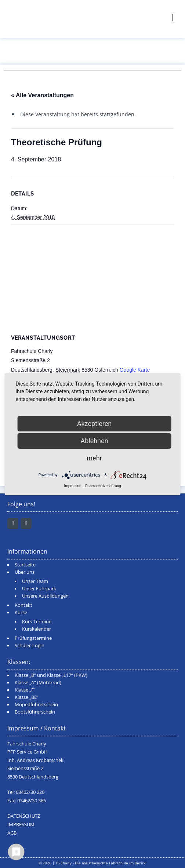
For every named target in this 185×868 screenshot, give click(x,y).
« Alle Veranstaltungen (42, 95)
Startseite (25, 565)
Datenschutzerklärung (103, 486)
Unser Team (35, 581)
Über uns (25, 572)
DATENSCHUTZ (24, 816)
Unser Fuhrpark (39, 589)
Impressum (73, 486)
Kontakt (23, 605)
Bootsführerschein (35, 712)
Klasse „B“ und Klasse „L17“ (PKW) (51, 675)
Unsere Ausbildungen (45, 596)
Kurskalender (37, 629)
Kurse (21, 612)
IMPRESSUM (21, 825)
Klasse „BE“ (27, 697)
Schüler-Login (30, 645)
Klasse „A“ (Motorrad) (38, 683)
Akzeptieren (95, 424)
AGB (12, 833)
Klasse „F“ (25, 690)
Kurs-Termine (37, 622)
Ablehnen (94, 441)
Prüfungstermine (33, 638)
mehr (94, 458)
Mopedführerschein (36, 705)
